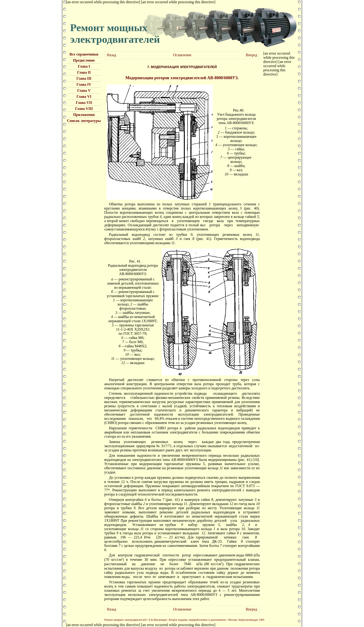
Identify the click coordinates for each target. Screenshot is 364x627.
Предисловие (84, 60)
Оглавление (182, 55)
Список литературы (84, 121)
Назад (111, 55)
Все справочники (84, 54)
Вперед (252, 55)
